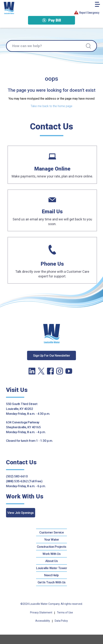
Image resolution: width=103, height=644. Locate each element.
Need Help (51, 575)
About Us (51, 561)
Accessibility (43, 621)
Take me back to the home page (51, 106)
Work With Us (51, 554)
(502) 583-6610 (17, 476)
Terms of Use (65, 612)
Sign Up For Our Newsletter (51, 355)
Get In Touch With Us (52, 582)
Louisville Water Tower (51, 568)
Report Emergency (87, 12)
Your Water (52, 540)
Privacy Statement (41, 612)
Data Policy (61, 621)
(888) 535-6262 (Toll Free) (24, 481)
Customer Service (51, 532)
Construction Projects (52, 547)
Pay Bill (51, 20)
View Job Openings (21, 513)
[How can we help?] (51, 46)
